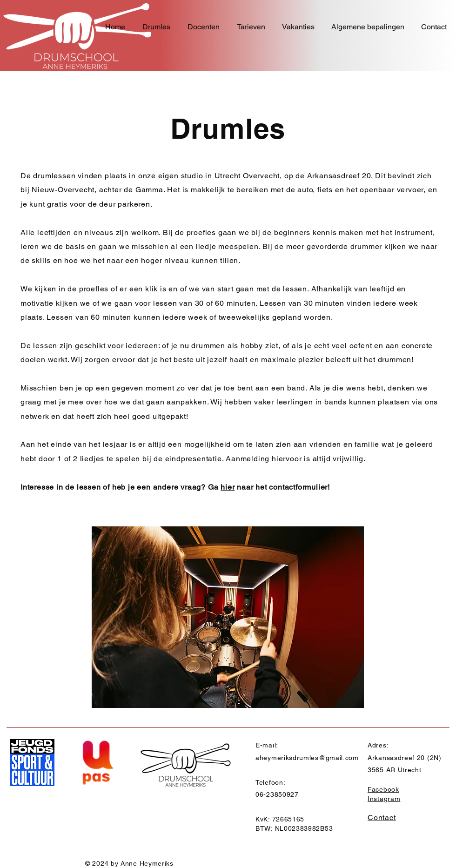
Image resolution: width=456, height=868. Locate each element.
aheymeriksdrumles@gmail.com (307, 758)
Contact (382, 818)
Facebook (383, 789)
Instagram (384, 799)
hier (228, 487)
